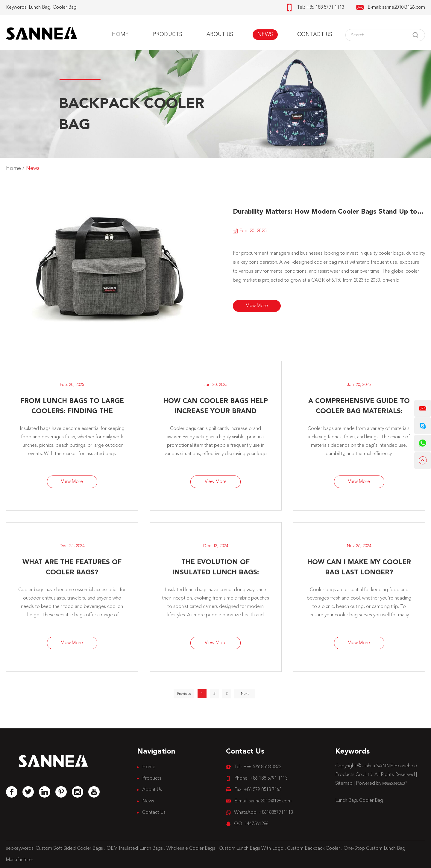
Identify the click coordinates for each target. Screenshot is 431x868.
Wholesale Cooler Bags (191, 849)
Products (168, 34)
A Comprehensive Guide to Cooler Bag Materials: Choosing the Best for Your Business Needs (359, 407)
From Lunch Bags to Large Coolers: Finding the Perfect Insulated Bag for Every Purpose (72, 407)
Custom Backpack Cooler (314, 849)
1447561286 (257, 824)
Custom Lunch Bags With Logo (252, 849)
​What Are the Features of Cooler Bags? (72, 567)
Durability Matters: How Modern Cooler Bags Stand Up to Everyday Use (329, 212)
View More (257, 306)
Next (245, 694)
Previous (184, 694)
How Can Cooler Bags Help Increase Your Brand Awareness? (215, 407)
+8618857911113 (276, 813)
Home (120, 34)
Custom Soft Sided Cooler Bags (70, 849)
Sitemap (344, 784)
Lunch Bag (40, 7)
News (265, 34)
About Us (220, 34)
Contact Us (315, 34)
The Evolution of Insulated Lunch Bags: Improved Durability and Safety (216, 568)
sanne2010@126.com (404, 7)
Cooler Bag (65, 7)
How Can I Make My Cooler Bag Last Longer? (359, 567)
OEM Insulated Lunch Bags (135, 849)
